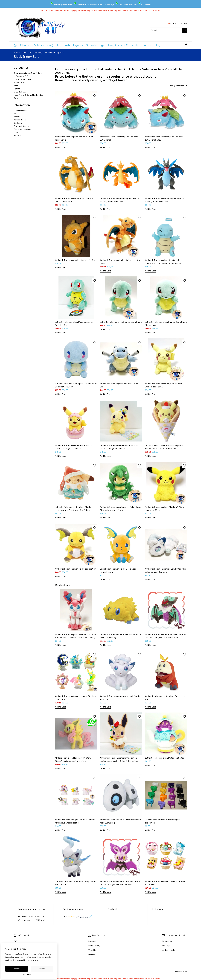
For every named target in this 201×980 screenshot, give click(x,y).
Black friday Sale (56, 53)
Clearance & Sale (23, 76)
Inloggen (92, 941)
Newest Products (21, 82)
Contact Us (19, 132)
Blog (157, 45)
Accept (17, 969)
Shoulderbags (95, 45)
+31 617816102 (39, 920)
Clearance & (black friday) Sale (40, 45)
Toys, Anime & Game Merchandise (129, 45)
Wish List (92, 950)
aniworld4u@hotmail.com (33, 916)
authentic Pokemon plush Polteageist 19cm (165, 758)
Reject (42, 969)
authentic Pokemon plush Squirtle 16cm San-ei (121, 322)
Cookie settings (29, 974)
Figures (78, 45)
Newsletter (93, 955)
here (37, 960)
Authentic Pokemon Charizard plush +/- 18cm (75, 260)
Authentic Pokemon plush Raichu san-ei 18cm (76, 569)
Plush (66, 45)
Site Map (18, 135)
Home (16, 53)
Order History (94, 946)
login (184, 23)
